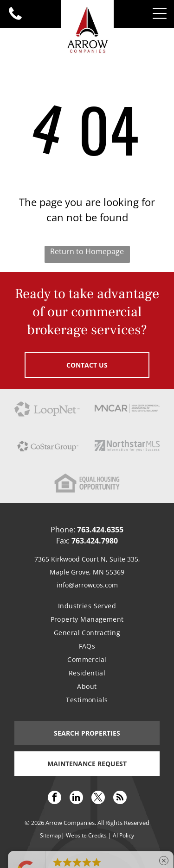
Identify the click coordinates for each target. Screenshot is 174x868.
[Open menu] (160, 13)
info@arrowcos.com (87, 585)
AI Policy (123, 835)
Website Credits (86, 835)
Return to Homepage (87, 251)
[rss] (120, 799)
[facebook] (55, 799)
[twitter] (98, 799)
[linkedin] (76, 799)
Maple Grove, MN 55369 (87, 572)
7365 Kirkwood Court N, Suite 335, (87, 559)
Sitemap (51, 835)
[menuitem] (87, 606)
